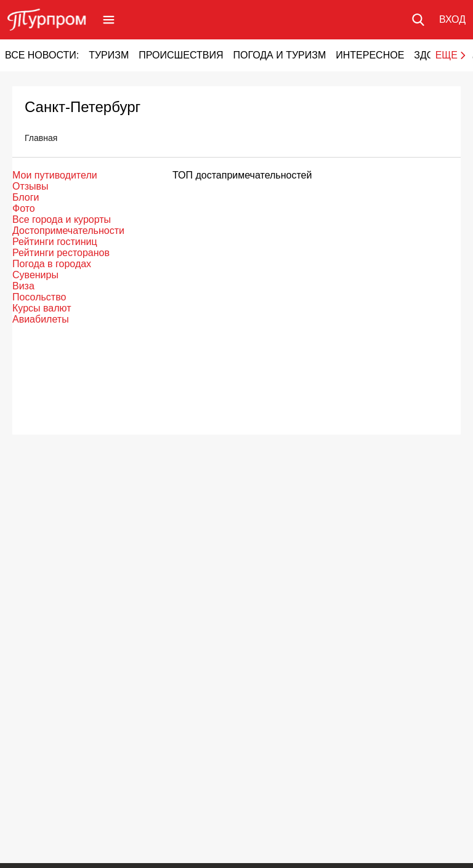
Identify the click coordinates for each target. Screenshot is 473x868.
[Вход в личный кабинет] (452, 20)
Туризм (109, 55)
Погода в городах (52, 264)
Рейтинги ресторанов (61, 253)
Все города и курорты (62, 219)
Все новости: (42, 55)
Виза (23, 286)
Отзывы (30, 186)
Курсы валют (42, 308)
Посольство (39, 297)
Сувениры (35, 275)
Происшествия (181, 55)
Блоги (26, 197)
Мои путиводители (55, 175)
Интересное (370, 55)
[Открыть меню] (109, 20)
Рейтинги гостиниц (55, 242)
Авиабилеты (41, 319)
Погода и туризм (279, 55)
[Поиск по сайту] (418, 20)
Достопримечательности (68, 231)
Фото (24, 208)
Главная (41, 138)
